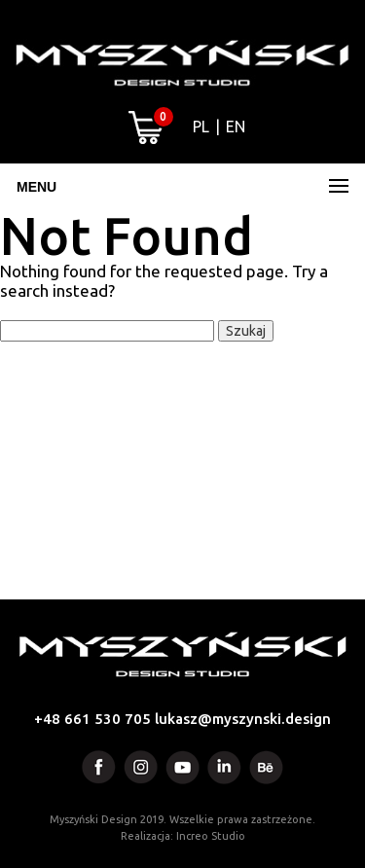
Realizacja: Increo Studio (183, 836)
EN (236, 127)
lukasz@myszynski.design (243, 719)
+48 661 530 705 (92, 719)
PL (201, 127)
